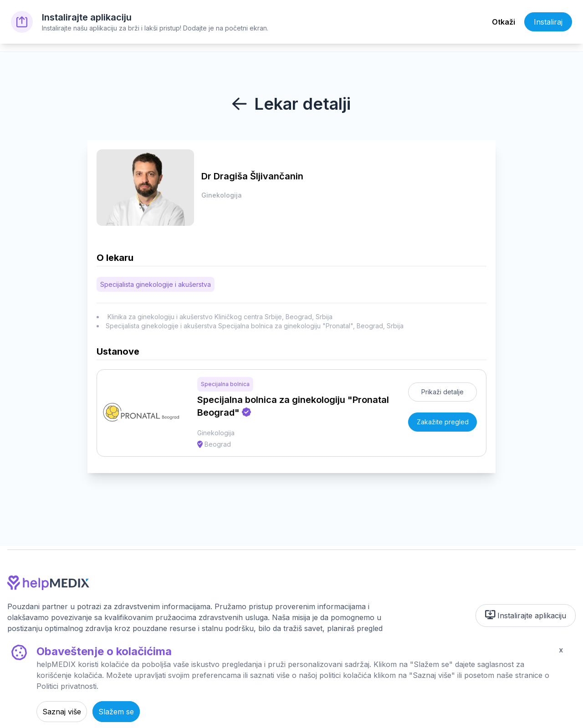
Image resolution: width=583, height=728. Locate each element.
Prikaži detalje (442, 392)
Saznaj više (62, 712)
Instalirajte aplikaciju (526, 615)
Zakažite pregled (443, 422)
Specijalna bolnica (225, 384)
